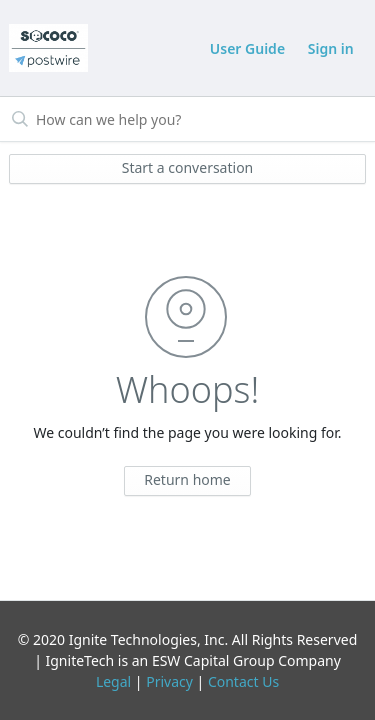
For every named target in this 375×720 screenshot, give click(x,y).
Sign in (331, 48)
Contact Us (243, 681)
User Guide (247, 48)
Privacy (169, 681)
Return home (187, 479)
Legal (113, 681)
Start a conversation (188, 167)
